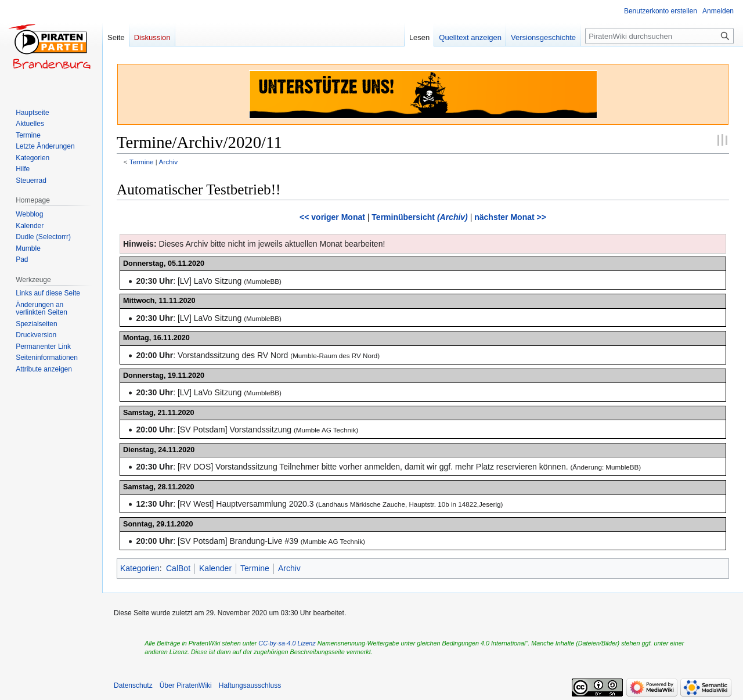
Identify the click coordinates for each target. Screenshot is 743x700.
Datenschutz (133, 685)
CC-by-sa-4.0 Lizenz (287, 643)
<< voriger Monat (332, 217)
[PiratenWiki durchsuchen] (659, 36)
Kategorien (140, 568)
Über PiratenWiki (186, 685)
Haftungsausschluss (250, 685)
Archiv (168, 162)
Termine (142, 162)
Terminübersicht (419, 217)
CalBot (178, 568)
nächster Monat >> (510, 217)
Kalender (215, 568)
